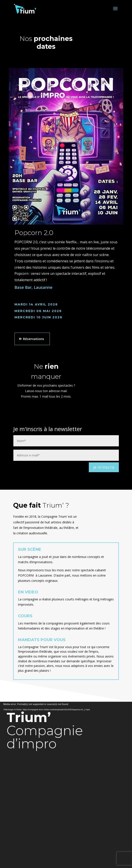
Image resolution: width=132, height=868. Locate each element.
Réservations (34, 339)
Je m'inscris (104, 467)
